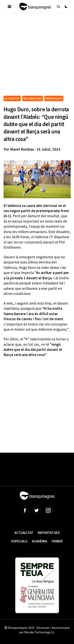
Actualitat (24, 533)
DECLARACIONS (33, 98)
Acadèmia (40, 541)
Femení (57, 541)
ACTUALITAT (12, 98)
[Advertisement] (37, 56)
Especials (19, 541)
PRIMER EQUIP (54, 98)
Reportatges (49, 533)
